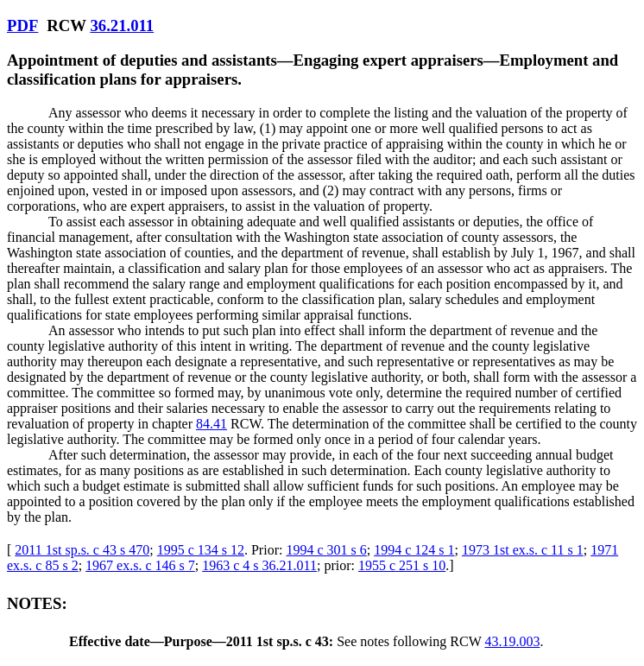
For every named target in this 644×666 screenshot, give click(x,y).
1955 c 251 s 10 (402, 565)
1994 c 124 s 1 (414, 550)
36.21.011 (122, 25)
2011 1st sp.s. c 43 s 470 (82, 550)
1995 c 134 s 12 (201, 550)
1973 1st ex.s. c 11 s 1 (523, 550)
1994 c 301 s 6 (326, 550)
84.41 (212, 424)
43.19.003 (512, 641)
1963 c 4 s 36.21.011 (259, 565)
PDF (22, 25)
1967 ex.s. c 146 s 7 (140, 565)
